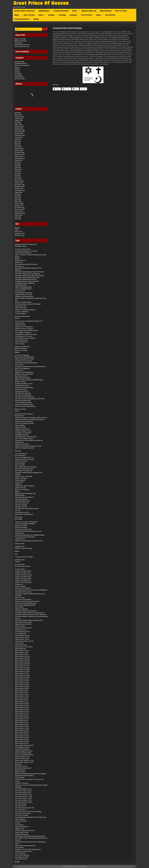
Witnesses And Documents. (24, 851)
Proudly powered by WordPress (70, 866)
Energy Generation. (21, 526)
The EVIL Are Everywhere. (23, 395)
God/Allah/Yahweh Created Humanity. (27, 281)
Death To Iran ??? (21, 260)
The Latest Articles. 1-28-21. (24, 802)
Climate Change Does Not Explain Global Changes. (31, 418)
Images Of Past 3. (21, 630)
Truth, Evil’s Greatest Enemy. (24, 404)
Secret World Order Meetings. (24, 776)
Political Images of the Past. (24, 751)
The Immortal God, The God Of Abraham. (28, 304)
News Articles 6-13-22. (22, 709)
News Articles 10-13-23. (22, 658)
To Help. (18, 823)
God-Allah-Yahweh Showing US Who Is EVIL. (29, 620)
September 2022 (20, 158)
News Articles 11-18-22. (22, 671)
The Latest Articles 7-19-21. (24, 798)
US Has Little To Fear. (22, 832)
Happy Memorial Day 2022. (24, 622)
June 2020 (18, 196)
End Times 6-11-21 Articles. (24, 361)
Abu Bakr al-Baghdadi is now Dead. (26, 251)
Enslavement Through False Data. (26, 603)
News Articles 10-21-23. (22, 664)
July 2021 (18, 171)
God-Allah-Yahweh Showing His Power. (28, 278)
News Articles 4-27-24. (22, 696)
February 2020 (19, 204)
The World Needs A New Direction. (26, 437)
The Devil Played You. (22, 503)
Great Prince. (19, 370)
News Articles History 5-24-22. (25, 745)
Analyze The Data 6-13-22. (23, 579)
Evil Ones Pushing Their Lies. (24, 469)
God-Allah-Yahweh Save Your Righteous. (28, 274)
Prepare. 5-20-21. (20, 382)
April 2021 (18, 177)
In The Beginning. (21, 634)
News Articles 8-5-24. (22, 734)
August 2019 (19, 215)
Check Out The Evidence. (23, 588)
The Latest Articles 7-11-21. (24, 796)
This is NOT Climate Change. (24, 438)
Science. (41, 15)
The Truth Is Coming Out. (23, 813)
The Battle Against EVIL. (23, 501)
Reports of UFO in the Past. (24, 548)
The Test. (18, 510)
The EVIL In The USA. (22, 783)
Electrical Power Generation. (24, 421)
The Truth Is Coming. (22, 815)
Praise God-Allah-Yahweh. (23, 753)
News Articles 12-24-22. (22, 677)
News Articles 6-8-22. (22, 724)
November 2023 (20, 132)
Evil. (16, 554)
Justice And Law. (20, 488)
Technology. (62, 15)
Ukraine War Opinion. (22, 827)
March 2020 (18, 202)
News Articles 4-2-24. (22, 694)
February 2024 (19, 126)
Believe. (18, 259)
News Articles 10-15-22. (22, 660)
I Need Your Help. (21, 427)
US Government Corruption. (24, 557)
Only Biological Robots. (23, 747)
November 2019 (20, 209)
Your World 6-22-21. (21, 859)
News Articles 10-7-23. (22, 666)
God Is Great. (19, 266)
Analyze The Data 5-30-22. (23, 577)
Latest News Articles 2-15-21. (24, 641)
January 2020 (19, 206)
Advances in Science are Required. (26, 522)
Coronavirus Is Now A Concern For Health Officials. (31, 590)
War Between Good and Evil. (24, 514)
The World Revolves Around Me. (25, 338)
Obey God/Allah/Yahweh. (23, 378)
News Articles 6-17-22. (22, 713)
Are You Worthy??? (21, 454)
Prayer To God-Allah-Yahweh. (24, 755)
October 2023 (19, 134)
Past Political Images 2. (22, 749)
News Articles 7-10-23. (22, 726)
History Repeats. (20, 480)
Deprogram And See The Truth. (25, 459)
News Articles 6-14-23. (22, 711)
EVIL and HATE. (20, 465)
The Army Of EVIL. (21, 389)
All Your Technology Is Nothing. (25, 524)
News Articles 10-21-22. (22, 662)
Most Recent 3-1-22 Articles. (24, 647)
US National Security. (22, 834)
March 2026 (18, 115)
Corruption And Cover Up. (23, 592)
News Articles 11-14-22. (22, 668)
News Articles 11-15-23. (22, 670)
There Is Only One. (21, 308)
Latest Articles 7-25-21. (22, 639)
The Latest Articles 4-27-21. (24, 795)
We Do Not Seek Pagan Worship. (25, 406)
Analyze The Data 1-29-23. (23, 571)
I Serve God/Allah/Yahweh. (23, 289)
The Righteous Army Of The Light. (26, 334)
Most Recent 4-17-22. (22, 376)
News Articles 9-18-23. (22, 740)
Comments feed (20, 233)
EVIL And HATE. (20, 463)
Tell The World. (20, 777)
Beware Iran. (19, 584)
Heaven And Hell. (21, 325)
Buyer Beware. (20, 416)
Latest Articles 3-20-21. (22, 635)
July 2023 (18, 139)
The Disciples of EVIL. (22, 391)
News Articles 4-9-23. (22, 700)
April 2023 (18, 145)
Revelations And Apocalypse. (24, 387)
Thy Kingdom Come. (22, 340)
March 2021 (18, 179)
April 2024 (18, 122)
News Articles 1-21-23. (22, 651)
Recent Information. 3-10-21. (24, 384)
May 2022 (18, 166)
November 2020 (20, 187)
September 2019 (20, 213)
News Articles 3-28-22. (22, 687)
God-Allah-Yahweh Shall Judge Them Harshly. (30, 276)
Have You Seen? (20, 626)
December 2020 (20, 185)
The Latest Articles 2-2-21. (23, 789)
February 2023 (19, 149)
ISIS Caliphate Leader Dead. (24, 293)
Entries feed (18, 232)
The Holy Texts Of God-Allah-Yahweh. (27, 509)
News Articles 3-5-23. (22, 690)
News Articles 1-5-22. (22, 652)
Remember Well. (20, 770)
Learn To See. (19, 643)
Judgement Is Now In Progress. (25, 486)
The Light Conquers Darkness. (25, 397)
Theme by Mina (83, 866)
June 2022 (18, 164)
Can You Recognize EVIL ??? (24, 457)
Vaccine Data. (19, 848)
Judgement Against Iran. (89, 11)
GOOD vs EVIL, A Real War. (24, 476)
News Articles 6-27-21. (22, 719)
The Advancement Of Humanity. (25, 537)
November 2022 (20, 154)
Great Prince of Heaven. (22, 65)
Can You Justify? (20, 586)
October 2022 (19, 156)
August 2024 (19, 120)
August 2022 (19, 160)
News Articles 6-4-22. (22, 723)
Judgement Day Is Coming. (24, 295)
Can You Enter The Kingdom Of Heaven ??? (29, 321)
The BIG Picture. (20, 539)
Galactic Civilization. (22, 609)
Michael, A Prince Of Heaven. (24, 329)
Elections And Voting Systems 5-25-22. (27, 601)
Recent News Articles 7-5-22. (24, 762)
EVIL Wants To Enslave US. (24, 471)
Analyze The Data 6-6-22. (23, 581)
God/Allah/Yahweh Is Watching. (25, 283)
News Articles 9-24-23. (22, 741)
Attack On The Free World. (23, 582)
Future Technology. (21, 528)
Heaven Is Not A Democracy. (24, 327)
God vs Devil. (19, 365)
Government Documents (61, 11)
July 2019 (18, 217)
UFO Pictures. (20, 825)
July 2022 (18, 162)
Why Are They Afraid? (22, 444)
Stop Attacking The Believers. (24, 497)
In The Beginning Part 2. (23, 632)
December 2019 (20, 207)
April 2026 (18, 113)
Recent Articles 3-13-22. (23, 757)
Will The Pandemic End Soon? (25, 448)
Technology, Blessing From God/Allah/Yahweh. (30, 535)
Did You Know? (20, 598)
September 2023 (20, 135)
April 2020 (18, 200)
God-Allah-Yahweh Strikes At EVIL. (26, 279)
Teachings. (51, 15)
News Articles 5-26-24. (22, 706)
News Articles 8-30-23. (22, 730)
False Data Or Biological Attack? (25, 605)
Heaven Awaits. (20, 425)
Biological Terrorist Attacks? (24, 414)
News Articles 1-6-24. (22, 654)
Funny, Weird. (19, 607)
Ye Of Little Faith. (21, 853)
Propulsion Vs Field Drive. (23, 433)
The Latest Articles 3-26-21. (24, 791)
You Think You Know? (22, 857)
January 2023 (19, 151)
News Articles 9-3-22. (22, 743)
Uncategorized (19, 77)
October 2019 (19, 211)
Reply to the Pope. (29, 15)
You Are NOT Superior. (22, 855)
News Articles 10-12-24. (22, 46)
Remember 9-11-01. (21, 766)
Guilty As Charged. (21, 478)
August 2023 (19, 137)
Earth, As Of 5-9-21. (21, 461)
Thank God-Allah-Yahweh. (23, 302)
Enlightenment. (20, 323)
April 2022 (18, 168)
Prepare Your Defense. (22, 490)
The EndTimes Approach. (23, 393)
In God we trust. (20, 291)
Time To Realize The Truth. (23, 403)
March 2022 (18, 170)
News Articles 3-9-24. (22, 692)
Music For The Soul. (121, 11)
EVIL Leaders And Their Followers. (26, 467)
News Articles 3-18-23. (22, 685)
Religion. (17, 15)
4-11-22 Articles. (20, 569)
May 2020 (18, 198)
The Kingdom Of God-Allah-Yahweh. (27, 331)
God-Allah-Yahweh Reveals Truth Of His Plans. (30, 272)
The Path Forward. (21, 804)
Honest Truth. (19, 482)
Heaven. (75, 11)
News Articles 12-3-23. (22, 679)
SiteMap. (36, 19)
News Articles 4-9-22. (22, 698)
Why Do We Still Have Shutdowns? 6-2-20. (28, 446)
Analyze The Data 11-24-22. (24, 575)
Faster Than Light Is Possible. (25, 423)
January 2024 (19, 128)
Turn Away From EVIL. (22, 512)
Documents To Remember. (23, 599)
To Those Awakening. (22, 312)
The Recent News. (21, 806)
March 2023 (18, 147)
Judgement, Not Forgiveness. (24, 296)
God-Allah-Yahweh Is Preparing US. (25, 11)
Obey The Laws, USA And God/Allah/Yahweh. (29, 380)
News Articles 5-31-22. (22, 707)
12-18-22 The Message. (22, 355)
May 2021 (18, 175)
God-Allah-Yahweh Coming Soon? (26, 611)
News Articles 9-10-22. (22, 736)
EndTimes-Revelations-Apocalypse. (26, 363)
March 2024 (18, 124)
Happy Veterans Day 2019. (23, 624)
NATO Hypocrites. (21, 649)
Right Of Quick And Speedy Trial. (26, 493)
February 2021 (19, 181)
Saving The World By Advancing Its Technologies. (31, 774)
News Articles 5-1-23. (22, 702)
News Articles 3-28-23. (22, 688)
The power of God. (21, 306)
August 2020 (19, 192)
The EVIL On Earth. (21, 505)
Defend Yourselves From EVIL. (25, 359)
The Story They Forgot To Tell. (25, 808)
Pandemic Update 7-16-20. (23, 431)
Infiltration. (19, 484)
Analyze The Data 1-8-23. (23, 573)
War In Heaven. (20, 344)
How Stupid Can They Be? (23, 529)
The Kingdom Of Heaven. (23, 332)
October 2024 (19, 118)
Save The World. (110, 15)
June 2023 (18, 141)
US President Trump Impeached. (25, 846)
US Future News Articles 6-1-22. (25, 831)
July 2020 (18, 194)
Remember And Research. (23, 768)
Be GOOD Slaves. (21, 456)
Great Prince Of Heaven (42, 3)
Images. (99, 15)
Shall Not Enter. (20, 495)
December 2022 (20, 153)
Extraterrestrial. (86, 15)
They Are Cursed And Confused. (25, 310)
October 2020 (19, 189)
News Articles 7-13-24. (22, 728)
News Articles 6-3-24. (22, 721)
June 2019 (18, 219)
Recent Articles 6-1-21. (22, 759)
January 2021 (19, 183)
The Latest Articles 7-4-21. (23, 800)
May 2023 (18, 143)
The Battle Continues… (22, 435)
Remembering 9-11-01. (22, 385)
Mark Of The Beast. (21, 645)
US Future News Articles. (22, 19)
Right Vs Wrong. (20, 772)
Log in (17, 230)
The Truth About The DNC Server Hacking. (28, 812)
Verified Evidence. (21, 314)
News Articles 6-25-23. (22, 717)
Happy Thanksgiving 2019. (23, 287)
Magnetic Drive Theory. (22, 429)
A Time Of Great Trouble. (23, 249)
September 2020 (20, 190)
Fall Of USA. (19, 262)
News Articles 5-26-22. (22, 704)
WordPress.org (19, 235)
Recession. (19, 764)
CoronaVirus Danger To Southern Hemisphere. (30, 420)
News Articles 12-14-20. (22, 675)
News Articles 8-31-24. (22, 732)
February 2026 (19, 117)
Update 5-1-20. (20, 829)
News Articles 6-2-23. (22, 715)
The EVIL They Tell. (21, 507)
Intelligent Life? (20, 546)
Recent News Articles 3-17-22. (25, 760)
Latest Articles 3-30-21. (22, 637)
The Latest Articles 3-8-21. (23, 793)
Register (17, 228)
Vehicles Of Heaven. (21, 342)
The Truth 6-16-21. (21, 810)
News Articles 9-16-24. (22, 738)
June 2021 (18, 173)
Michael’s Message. (106, 11)
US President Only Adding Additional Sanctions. (30, 836)
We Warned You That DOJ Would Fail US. (28, 849)
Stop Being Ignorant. (22, 499)
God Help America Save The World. (26, 264)
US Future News (20, 79)
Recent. (18, 492)
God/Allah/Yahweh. (44, 11)
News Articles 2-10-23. (22, 681)
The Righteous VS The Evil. (24, 336)
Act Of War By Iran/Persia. (23, 253)
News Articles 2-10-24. (22, 683)
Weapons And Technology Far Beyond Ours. (29, 541)
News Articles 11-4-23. (22, 673)
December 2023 (20, 130)
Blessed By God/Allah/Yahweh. (25, 357)
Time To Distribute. (21, 821)
